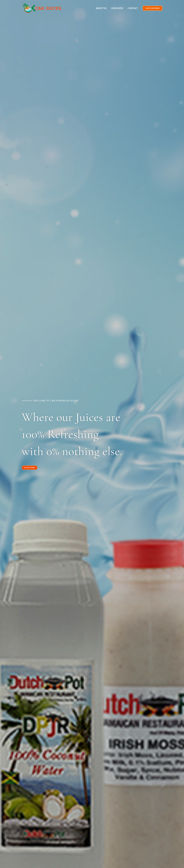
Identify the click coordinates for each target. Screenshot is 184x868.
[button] (153, 8)
